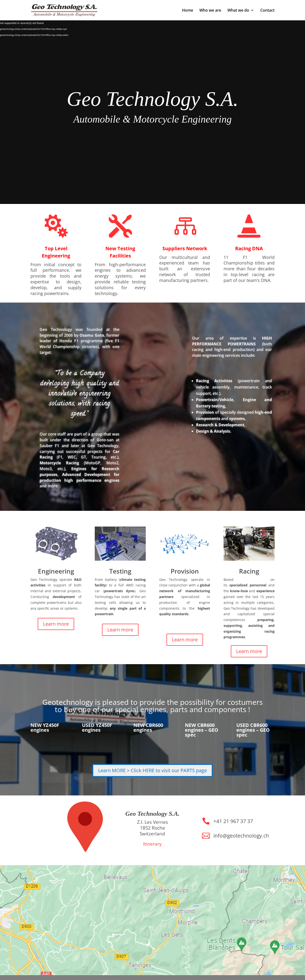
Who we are (210, 11)
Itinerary (152, 844)
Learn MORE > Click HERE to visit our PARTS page (152, 770)
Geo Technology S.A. (152, 99)
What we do (238, 11)
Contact (267, 11)
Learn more (56, 624)
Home (188, 11)
